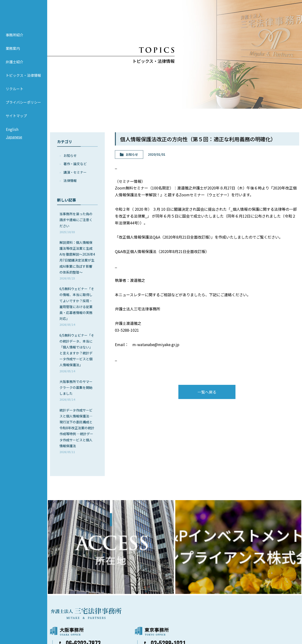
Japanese (14, 143)
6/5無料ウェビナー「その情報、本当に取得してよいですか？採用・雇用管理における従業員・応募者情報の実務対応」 (77, 306)
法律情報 (70, 180)
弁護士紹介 (15, 68)
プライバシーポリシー (23, 109)
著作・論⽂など (75, 164)
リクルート (15, 95)
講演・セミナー (75, 172)
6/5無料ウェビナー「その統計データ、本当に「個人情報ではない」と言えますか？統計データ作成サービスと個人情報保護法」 (77, 353)
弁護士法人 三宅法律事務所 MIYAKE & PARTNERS (24, 17)
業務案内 (13, 55)
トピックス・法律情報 (23, 82)
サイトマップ (16, 122)
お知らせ (70, 155)
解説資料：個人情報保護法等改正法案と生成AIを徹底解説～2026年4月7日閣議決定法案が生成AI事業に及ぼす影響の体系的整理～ (77, 260)
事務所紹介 (15, 41)
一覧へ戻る (207, 392)
